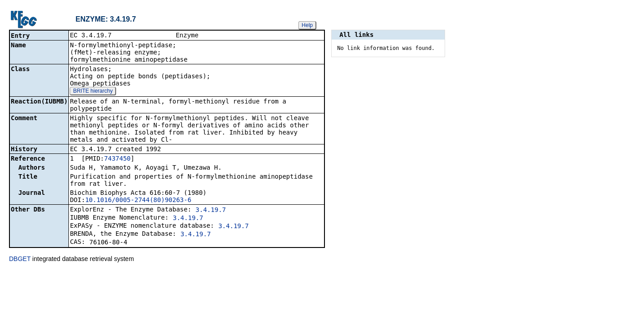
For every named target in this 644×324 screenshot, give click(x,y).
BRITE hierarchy (93, 92)
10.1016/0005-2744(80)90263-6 (138, 201)
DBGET (20, 260)
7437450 (117, 159)
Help (307, 25)
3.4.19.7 (211, 211)
